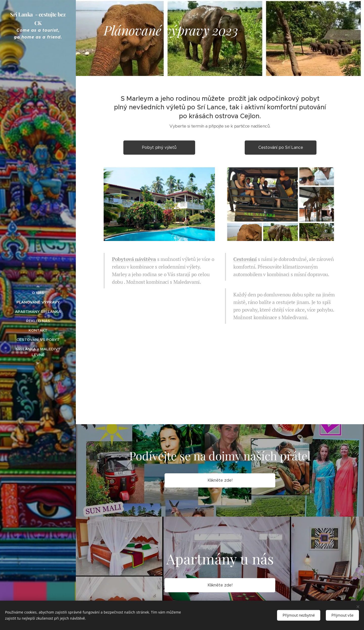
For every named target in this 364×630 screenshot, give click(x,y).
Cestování (245, 259)
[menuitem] (38, 293)
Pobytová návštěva (134, 259)
